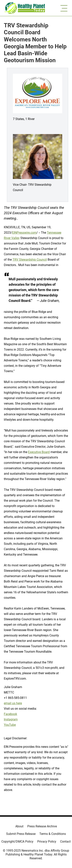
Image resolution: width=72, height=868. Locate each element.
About (19, 826)
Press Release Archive (42, 826)
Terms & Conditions (53, 834)
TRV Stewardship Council (30, 260)
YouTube (10, 725)
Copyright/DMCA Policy (17, 842)
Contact (65, 842)
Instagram (11, 719)
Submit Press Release (21, 834)
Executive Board (39, 452)
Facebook (10, 714)
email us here (13, 703)
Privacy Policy (47, 842)
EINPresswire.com (24, 233)
